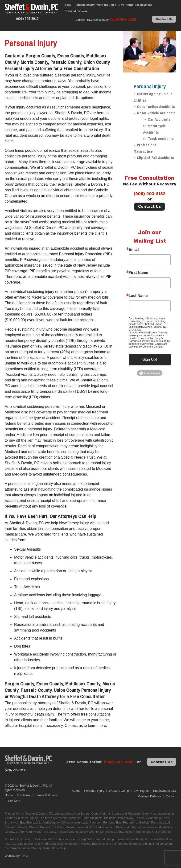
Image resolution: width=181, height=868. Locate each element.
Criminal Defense (76, 11)
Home (9, 795)
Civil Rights (126, 5)
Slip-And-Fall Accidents (155, 158)
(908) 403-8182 (150, 194)
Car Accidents (159, 119)
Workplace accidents (31, 654)
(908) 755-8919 (15, 770)
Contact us (74, 726)
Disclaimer (25, 795)
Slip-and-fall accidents (33, 617)
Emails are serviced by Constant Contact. (148, 345)
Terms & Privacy (47, 795)
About (69, 5)
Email (134, 250)
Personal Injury (84, 5)
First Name (138, 273)
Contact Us (164, 19)
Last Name (138, 296)
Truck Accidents (161, 139)
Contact (171, 796)
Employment (144, 5)
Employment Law (165, 791)
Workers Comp (106, 5)
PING (24, 856)
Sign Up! (150, 359)
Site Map (14, 801)
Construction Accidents (156, 107)
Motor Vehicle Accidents (156, 113)
